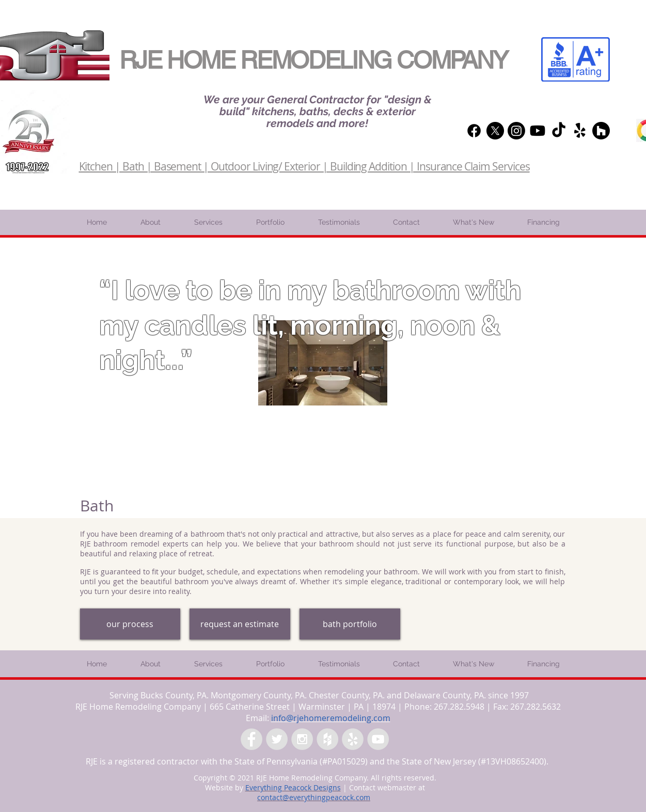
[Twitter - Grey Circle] (277, 739)
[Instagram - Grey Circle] (302, 739)
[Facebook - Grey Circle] (251, 739)
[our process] (130, 624)
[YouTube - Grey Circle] (378, 739)
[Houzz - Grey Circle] (327, 739)
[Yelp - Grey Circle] (353, 739)
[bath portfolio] (350, 624)
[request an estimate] (240, 624)
